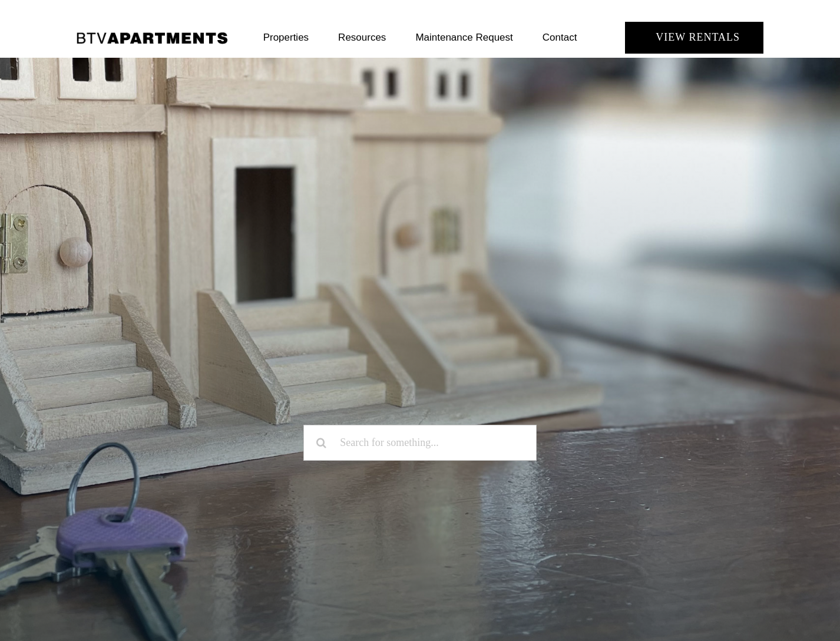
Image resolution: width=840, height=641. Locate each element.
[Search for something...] (420, 443)
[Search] (321, 443)
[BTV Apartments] (152, 36)
